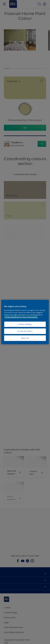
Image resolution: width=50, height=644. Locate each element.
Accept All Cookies (25, 331)
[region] (25, 322)
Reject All (25, 338)
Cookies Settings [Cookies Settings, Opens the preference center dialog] (25, 324)
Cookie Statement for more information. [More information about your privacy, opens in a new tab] (21, 317)
